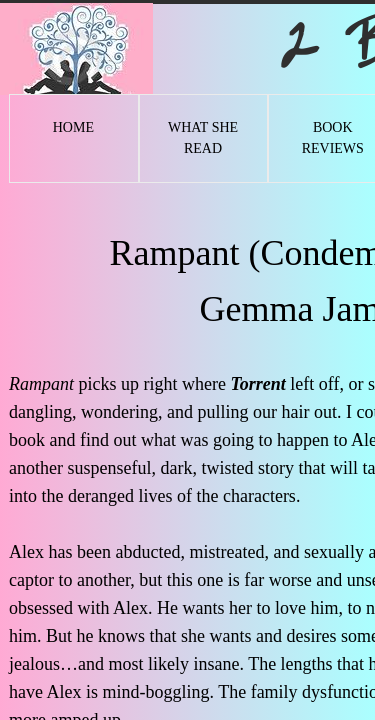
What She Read (203, 138)
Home (73, 127)
